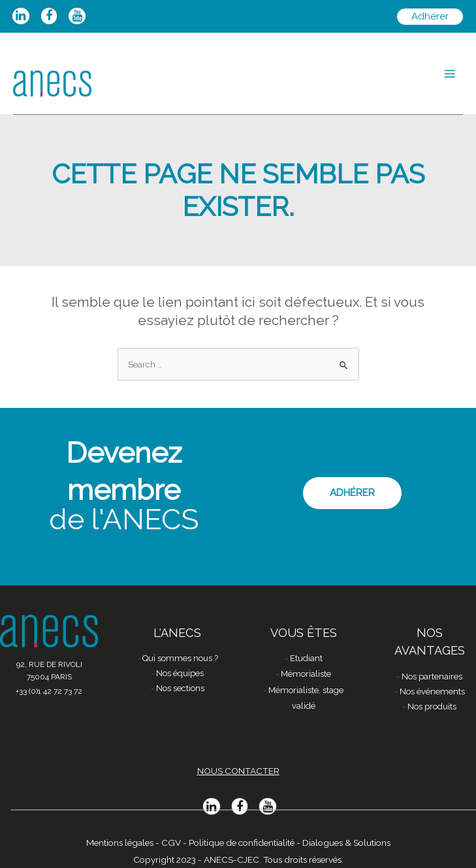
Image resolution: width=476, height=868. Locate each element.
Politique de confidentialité (242, 843)
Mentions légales (120, 843)
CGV (171, 843)
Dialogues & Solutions (346, 843)
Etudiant (306, 658)
